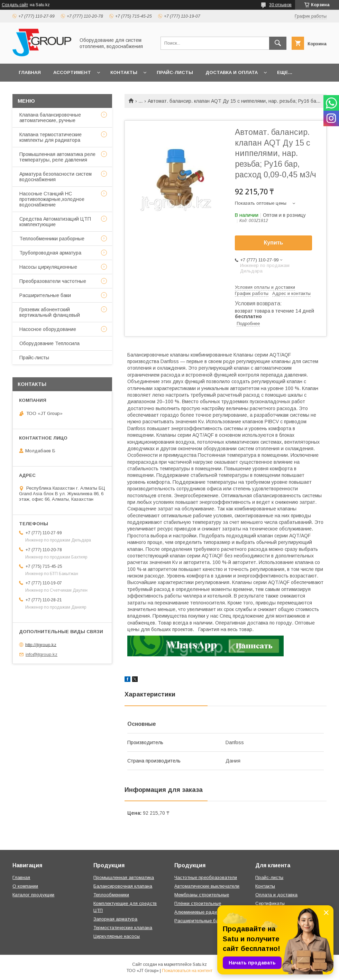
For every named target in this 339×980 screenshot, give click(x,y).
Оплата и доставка (276, 895)
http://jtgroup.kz (41, 644)
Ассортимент (72, 72)
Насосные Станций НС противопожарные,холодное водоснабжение (52, 199)
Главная (30, 72)
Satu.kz (200, 964)
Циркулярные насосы (117, 936)
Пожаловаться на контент (187, 971)
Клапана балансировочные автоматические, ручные (50, 118)
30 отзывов (280, 5)
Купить (274, 243)
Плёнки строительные (198, 903)
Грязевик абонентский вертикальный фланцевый (50, 312)
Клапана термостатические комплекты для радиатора (51, 137)
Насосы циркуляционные (48, 267)
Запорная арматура (115, 919)
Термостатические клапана (123, 928)
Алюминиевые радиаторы (202, 912)
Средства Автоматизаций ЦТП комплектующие (55, 222)
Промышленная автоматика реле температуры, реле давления (57, 157)
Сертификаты (270, 903)
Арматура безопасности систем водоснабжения (56, 177)
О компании (25, 886)
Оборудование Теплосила (49, 343)
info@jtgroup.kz (42, 654)
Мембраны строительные (202, 895)
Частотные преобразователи (206, 877)
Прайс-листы (175, 72)
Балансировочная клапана (123, 886)
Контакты (124, 72)
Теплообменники (111, 895)
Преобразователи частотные (53, 281)
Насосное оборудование (48, 329)
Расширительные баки (45, 295)
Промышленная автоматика (124, 877)
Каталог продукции (33, 895)
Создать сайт (15, 5)
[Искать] (278, 43)
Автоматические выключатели (207, 886)
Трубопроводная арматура (50, 253)
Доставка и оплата (232, 72)
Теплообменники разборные (52, 239)
